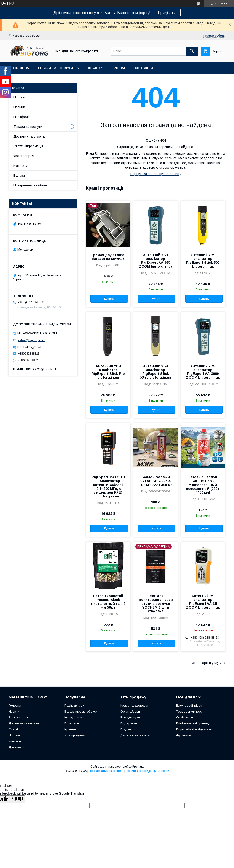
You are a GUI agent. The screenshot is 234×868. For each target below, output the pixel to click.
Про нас (119, 68)
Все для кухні (130, 717)
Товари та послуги (55, 68)
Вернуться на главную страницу (156, 174)
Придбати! (167, 13)
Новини (19, 107)
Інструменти (73, 717)
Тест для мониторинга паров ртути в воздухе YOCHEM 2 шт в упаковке (156, 604)
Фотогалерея (24, 156)
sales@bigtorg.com (32, 340)
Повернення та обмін (30, 185)
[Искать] (192, 51)
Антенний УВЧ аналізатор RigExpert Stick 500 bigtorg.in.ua (203, 261)
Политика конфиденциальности (147, 771)
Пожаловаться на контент (106, 771)
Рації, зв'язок (74, 705)
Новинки (95, 68)
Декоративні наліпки (136, 735)
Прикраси (72, 723)
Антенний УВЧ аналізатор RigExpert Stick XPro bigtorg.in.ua (156, 372)
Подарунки (129, 723)
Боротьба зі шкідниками (194, 729)
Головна (21, 68)
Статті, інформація (28, 146)
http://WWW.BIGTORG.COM (37, 333)
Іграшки (70, 729)
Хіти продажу (75, 735)
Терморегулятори (189, 711)
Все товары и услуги (206, 663)
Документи (17, 747)
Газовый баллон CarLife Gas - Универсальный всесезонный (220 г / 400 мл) (203, 485)
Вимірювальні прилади (193, 723)
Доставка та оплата (29, 136)
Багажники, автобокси (81, 711)
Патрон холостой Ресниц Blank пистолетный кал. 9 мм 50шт (108, 602)
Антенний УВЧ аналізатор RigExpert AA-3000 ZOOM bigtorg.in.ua (203, 372)
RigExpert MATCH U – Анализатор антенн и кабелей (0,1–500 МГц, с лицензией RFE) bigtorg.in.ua (108, 487)
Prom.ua (138, 767)
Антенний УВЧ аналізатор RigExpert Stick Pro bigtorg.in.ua (108, 372)
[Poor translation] (17, 799)
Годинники (128, 729)
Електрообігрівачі (189, 705)
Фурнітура (184, 735)
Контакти (144, 68)
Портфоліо (22, 117)
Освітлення (185, 717)
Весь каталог (19, 717)
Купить (109, 299)
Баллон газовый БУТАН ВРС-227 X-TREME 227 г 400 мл (156, 481)
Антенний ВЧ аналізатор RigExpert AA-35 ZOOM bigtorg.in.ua (203, 602)
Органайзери (130, 711)
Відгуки (19, 176)
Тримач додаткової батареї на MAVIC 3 (108, 257)
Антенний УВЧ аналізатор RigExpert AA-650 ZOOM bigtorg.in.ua (156, 261)
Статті (13, 729)
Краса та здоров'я (134, 705)
